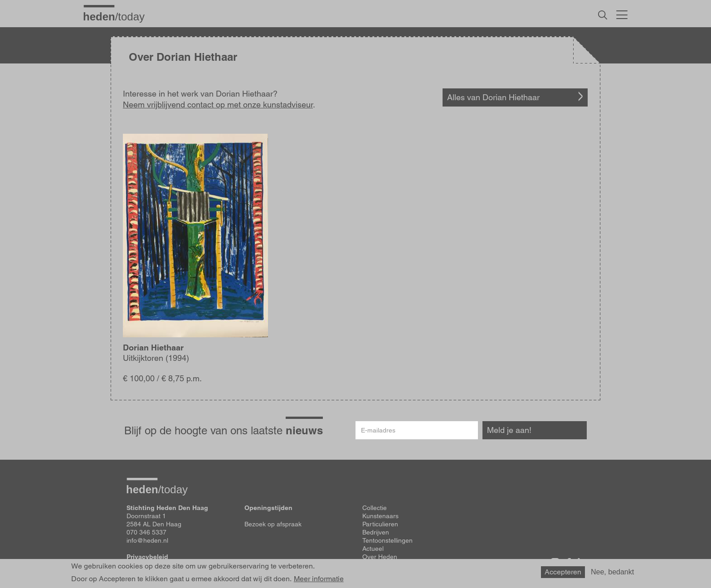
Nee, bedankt (612, 572)
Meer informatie (319, 579)
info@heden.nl (147, 540)
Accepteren (563, 572)
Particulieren (380, 524)
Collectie (375, 508)
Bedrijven (376, 532)
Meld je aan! (509, 430)
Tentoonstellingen (387, 540)
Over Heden (380, 557)
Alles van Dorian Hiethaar (493, 97)
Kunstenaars (380, 516)
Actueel (373, 549)
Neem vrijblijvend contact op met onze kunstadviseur (218, 104)
